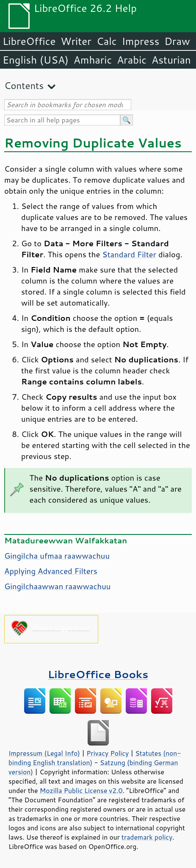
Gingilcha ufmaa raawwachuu (57, 556)
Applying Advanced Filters (51, 571)
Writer (76, 41)
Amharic (93, 60)
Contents (24, 85)
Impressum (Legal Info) (44, 753)
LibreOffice (29, 41)
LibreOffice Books (98, 674)
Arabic (132, 60)
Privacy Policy (108, 753)
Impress (141, 41)
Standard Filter (129, 254)
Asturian (171, 60)
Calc (107, 41)
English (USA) (36, 60)
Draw (177, 41)
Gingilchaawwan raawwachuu (57, 586)
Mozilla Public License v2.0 (81, 790)
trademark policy (147, 837)
